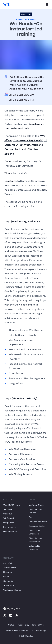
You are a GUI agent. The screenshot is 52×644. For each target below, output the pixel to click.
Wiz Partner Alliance (12, 590)
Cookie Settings (39, 630)
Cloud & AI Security (12, 505)
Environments (9, 527)
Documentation (10, 532)
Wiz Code (8, 509)
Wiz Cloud (8, 514)
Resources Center (37, 526)
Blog (31, 517)
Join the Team (10, 568)
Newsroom (8, 572)
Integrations (9, 523)
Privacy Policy (23, 625)
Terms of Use (38, 625)
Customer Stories (37, 505)
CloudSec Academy (38, 522)
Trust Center (9, 585)
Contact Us (8, 581)
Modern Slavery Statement (18, 630)
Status (11, 625)
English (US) (12, 609)
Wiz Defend (9, 518)
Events (6, 577)
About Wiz (8, 563)
